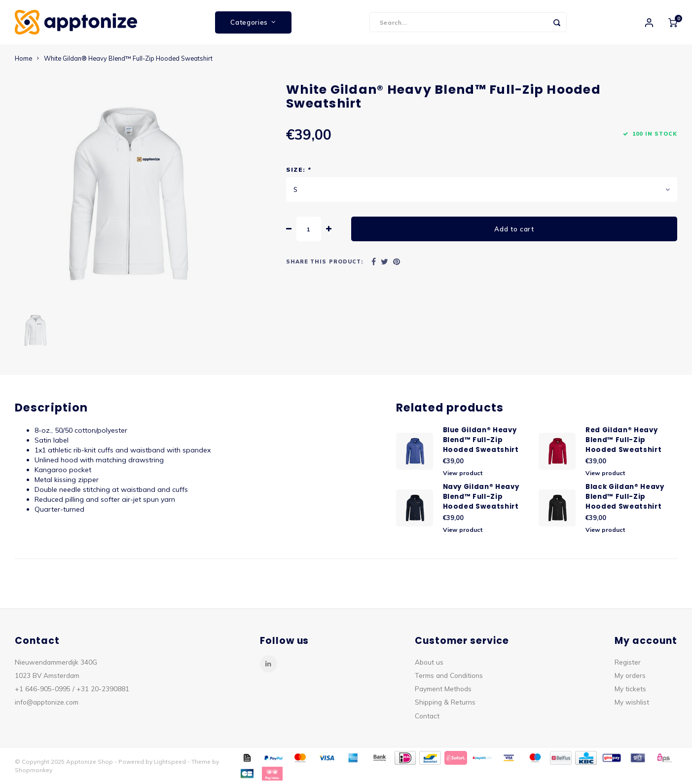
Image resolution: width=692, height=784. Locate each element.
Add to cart (514, 229)
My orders (630, 675)
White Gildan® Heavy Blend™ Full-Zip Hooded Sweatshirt (128, 58)
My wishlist (632, 702)
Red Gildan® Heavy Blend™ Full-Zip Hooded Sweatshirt (623, 440)
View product (463, 473)
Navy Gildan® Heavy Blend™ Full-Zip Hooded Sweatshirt (481, 497)
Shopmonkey (34, 770)
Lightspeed (170, 762)
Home (23, 58)
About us (429, 662)
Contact (427, 716)
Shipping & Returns (445, 702)
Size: (298, 169)
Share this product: (325, 261)
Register (628, 662)
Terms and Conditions (449, 675)
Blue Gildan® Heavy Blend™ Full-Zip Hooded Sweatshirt (481, 440)
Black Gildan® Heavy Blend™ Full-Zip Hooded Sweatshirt (625, 497)
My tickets (630, 689)
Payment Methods (443, 689)
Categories (253, 22)
